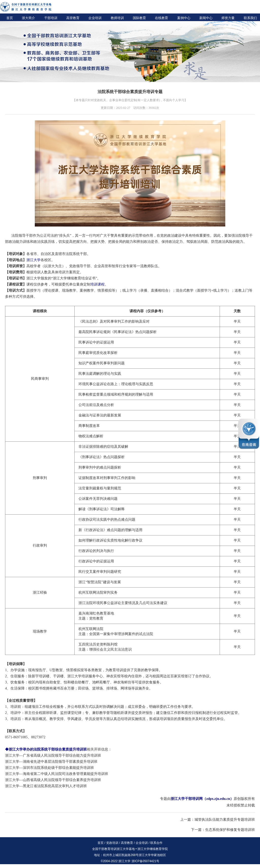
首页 (10, 18)
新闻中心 (206, 18)
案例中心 (184, 18)
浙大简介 (28, 18)
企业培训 (95, 18)
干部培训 (51, 18)
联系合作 (156, 843)
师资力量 (228, 18)
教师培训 (117, 18)
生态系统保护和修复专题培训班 (230, 830)
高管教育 (73, 18)
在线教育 (161, 18)
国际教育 (139, 18)
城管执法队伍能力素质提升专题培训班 (225, 820)
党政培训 (112, 843)
